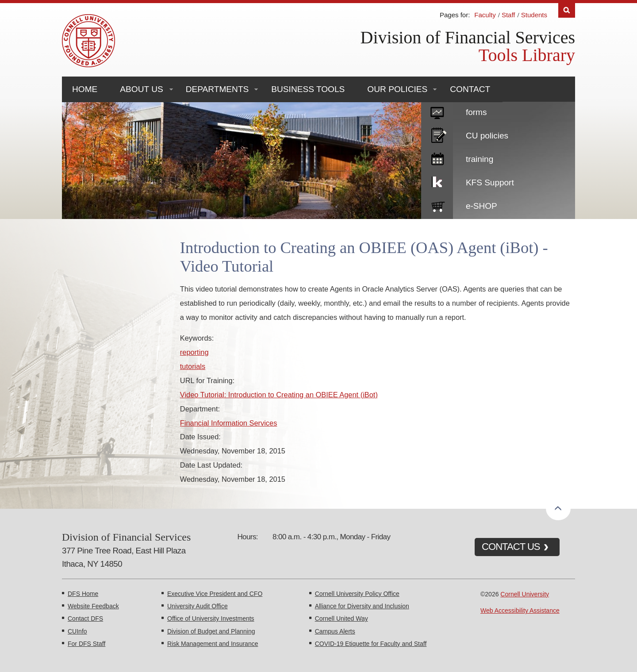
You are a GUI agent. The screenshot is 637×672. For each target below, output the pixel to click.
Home (85, 89)
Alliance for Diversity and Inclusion (362, 606)
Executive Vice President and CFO (215, 594)
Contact (470, 89)
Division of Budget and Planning (211, 631)
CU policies (487, 136)
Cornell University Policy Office (357, 594)
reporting (194, 352)
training (480, 159)
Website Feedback (93, 606)
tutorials (193, 366)
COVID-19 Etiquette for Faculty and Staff (371, 644)
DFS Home (83, 594)
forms (476, 112)
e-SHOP (482, 206)
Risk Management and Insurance (213, 644)
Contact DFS (85, 618)
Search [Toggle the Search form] (567, 10)
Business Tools (308, 89)
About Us (141, 89)
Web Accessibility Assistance (520, 611)
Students (534, 15)
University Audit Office (198, 606)
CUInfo (77, 631)
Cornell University (525, 594)
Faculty (485, 15)
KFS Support (490, 182)
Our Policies (397, 89)
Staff (508, 15)
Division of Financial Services (468, 37)
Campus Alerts (335, 631)
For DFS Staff (86, 644)
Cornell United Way (342, 618)
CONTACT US (511, 547)
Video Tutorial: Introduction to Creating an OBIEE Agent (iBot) (279, 395)
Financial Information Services (229, 423)
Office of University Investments (211, 618)
